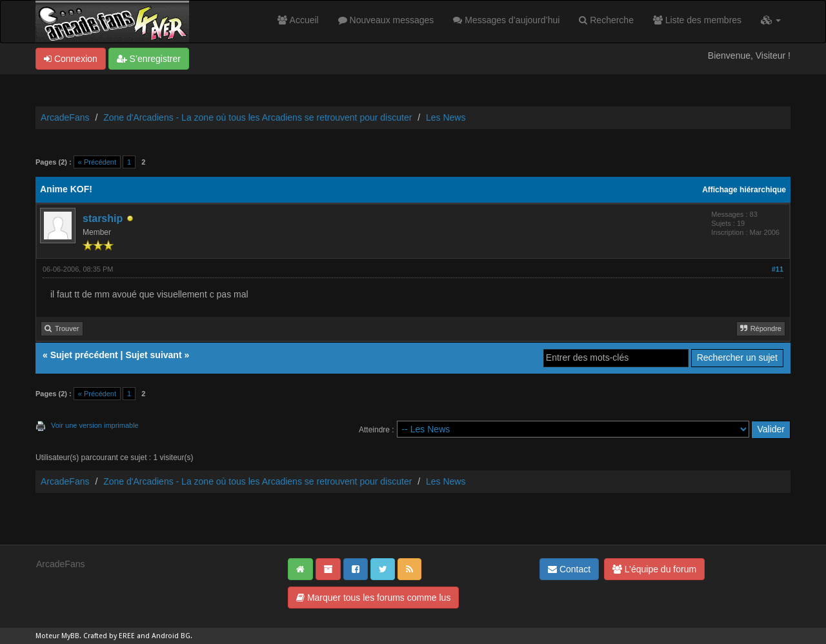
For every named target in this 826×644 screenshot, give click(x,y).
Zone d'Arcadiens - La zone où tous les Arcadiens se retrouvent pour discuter (257, 117)
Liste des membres (697, 20)
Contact (569, 569)
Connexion (71, 59)
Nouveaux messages (386, 20)
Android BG (171, 636)
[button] (771, 20)
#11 (778, 269)
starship (103, 218)
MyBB (70, 636)
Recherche (606, 20)
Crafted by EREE (109, 636)
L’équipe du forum (654, 569)
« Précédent (97, 162)
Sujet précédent (84, 355)
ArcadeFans (65, 117)
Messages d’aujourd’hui (506, 20)
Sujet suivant (153, 355)
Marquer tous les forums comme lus (373, 598)
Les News (446, 117)
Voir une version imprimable (95, 425)
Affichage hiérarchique (744, 190)
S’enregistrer (149, 59)
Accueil (298, 20)
